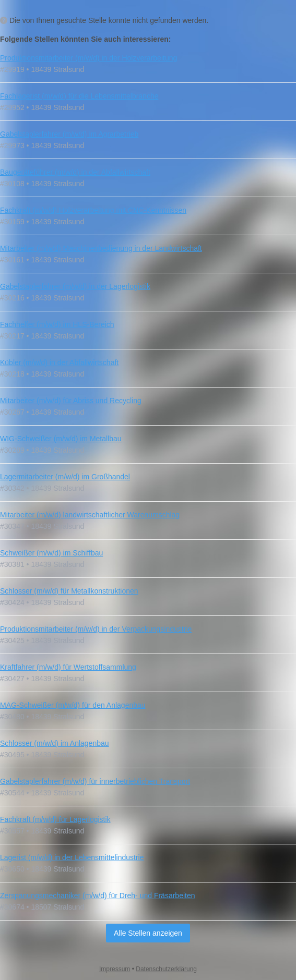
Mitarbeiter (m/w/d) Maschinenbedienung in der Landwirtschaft (101, 248)
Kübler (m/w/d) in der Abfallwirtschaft (59, 362)
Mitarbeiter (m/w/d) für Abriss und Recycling (71, 401)
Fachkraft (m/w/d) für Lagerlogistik (55, 819)
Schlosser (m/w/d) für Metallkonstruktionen (69, 591)
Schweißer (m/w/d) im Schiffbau (51, 553)
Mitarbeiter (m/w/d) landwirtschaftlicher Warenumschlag (90, 515)
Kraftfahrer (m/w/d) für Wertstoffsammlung (68, 667)
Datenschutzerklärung (166, 969)
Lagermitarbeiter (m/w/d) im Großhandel (65, 477)
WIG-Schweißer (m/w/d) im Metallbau (61, 439)
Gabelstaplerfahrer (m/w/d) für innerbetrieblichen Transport (95, 781)
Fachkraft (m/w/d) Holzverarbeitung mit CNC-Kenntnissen (93, 210)
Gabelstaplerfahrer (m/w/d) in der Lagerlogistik (75, 286)
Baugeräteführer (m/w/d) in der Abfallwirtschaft (75, 172)
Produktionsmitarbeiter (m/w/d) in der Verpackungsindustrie (96, 629)
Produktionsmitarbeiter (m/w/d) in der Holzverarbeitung (88, 58)
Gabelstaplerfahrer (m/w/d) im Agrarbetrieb (69, 134)
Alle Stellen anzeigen (148, 933)
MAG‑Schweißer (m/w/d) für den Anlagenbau (73, 705)
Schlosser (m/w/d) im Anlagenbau (55, 743)
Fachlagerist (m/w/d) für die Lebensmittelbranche (79, 96)
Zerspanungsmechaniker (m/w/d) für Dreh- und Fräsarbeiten (98, 896)
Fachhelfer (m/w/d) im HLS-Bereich (57, 324)
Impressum (115, 969)
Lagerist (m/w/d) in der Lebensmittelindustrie (72, 857)
